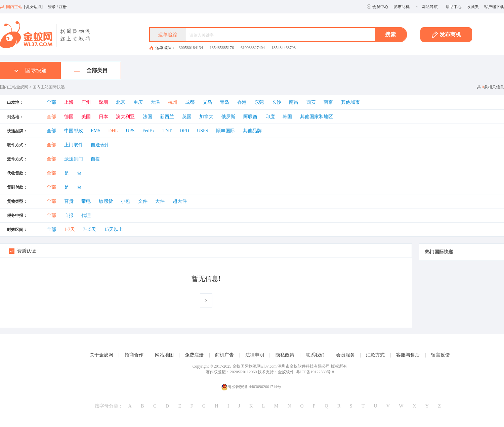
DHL (113, 131)
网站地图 (164, 355)
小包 (125, 201)
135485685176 (222, 48)
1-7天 (70, 229)
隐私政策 (285, 355)
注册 (63, 7)
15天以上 (114, 229)
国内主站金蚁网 (14, 87)
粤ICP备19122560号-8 (315, 372)
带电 (86, 201)
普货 (69, 201)
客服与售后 (408, 355)
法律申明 (255, 355)
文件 (143, 201)
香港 (242, 102)
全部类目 (91, 70)
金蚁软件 (286, 372)
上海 (69, 102)
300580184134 (191, 48)
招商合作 (134, 355)
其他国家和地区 (317, 117)
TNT (167, 131)
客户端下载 (494, 7)
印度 (270, 117)
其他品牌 (252, 131)
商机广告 (224, 355)
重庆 (138, 102)
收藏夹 (473, 7)
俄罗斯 (228, 117)
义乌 (207, 102)
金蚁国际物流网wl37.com (255, 366)
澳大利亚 (125, 117)
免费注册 (194, 355)
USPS (202, 131)
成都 (190, 102)
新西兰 (167, 117)
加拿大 (206, 117)
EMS (96, 131)
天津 (155, 102)
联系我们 (315, 355)
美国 (86, 117)
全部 (51, 102)
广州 (86, 102)
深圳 (103, 102)
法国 (148, 117)
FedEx (149, 131)
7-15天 (90, 229)
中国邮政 (74, 131)
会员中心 (378, 7)
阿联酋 (250, 117)
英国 (187, 117)
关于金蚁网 (101, 355)
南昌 (294, 102)
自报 (69, 215)
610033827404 (253, 48)
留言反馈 (440, 355)
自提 (95, 159)
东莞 (259, 102)
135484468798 (284, 48)
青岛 (224, 102)
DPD (184, 131)
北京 (121, 102)
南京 (328, 102)
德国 (69, 117)
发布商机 (402, 7)
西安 (311, 102)
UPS (130, 131)
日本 (103, 117)
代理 (86, 215)
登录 (52, 7)
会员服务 (345, 355)
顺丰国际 (225, 131)
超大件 (180, 201)
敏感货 (106, 201)
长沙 (277, 102)
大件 (160, 201)
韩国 (287, 117)
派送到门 (74, 159)
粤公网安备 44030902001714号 (251, 387)
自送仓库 (100, 145)
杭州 (173, 102)
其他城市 (350, 102)
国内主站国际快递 (49, 87)
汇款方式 (375, 355)
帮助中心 (454, 7)
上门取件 (74, 145)
